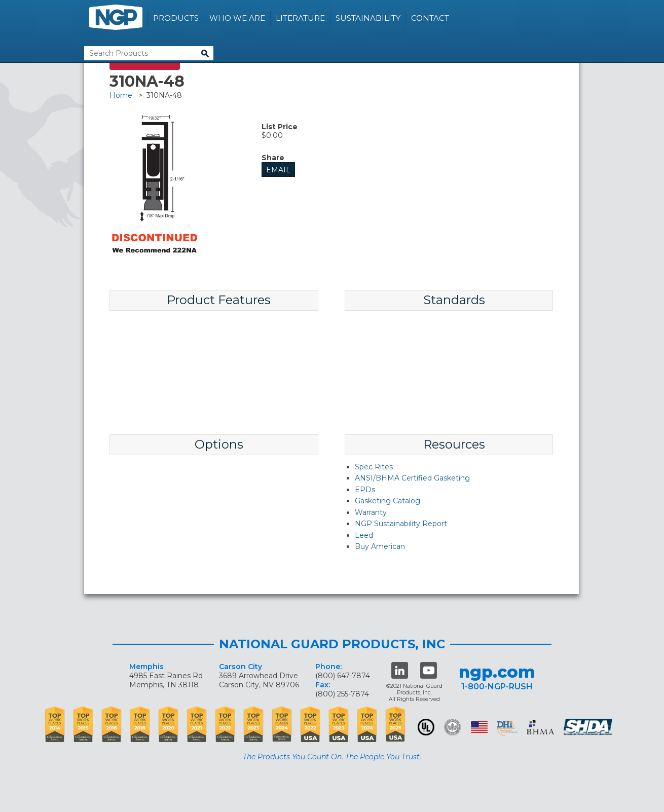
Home (121, 95)
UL (426, 727)
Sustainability (368, 18)
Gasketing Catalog (388, 501)
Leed (364, 535)
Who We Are (237, 18)
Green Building (452, 727)
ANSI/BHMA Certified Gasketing (412, 478)
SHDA (589, 727)
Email (278, 170)
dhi (507, 729)
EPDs (365, 490)
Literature (300, 18)
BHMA (541, 727)
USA (479, 727)
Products (176, 18)
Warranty (371, 512)
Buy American (380, 546)
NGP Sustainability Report (401, 524)
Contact (430, 18)
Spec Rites (374, 467)
